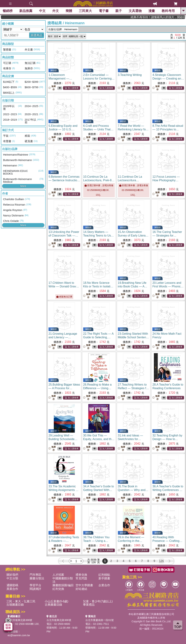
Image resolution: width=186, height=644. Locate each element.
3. (130, 75)
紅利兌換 (58, 589)
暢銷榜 (8, 11)
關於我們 (12, 575)
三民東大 (85, 11)
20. (168, 286)
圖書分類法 (37, 578)
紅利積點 (104, 575)
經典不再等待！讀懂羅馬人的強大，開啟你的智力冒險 (167, 17)
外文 (56, 11)
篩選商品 (37, 35)
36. (168, 490)
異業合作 (12, 589)
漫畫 (152, 11)
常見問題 (81, 578)
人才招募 (58, 575)
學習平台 (35, 585)
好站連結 (81, 589)
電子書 (104, 11)
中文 (42, 11)
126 (161, 561)
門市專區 (35, 575)
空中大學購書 (84, 585)
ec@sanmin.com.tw (19, 635)
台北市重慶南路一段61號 (100, 620)
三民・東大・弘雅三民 (21, 601)
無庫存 (52, 88)
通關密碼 (12, 585)
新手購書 (104, 578)
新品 (26, 11)
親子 (119, 11)
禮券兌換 (81, 575)
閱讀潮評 (35, 589)
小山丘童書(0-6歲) (56, 601)
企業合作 (104, 585)
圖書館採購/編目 (63, 585)
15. (133, 236)
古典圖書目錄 (53, 605)
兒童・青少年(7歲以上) (98, 601)
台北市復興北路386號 (20, 620)
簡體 (69, 11)
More (23, 186)
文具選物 (135, 11)
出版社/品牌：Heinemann (63, 29)
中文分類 (12, 578)
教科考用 (168, 11)
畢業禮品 (89, 605)
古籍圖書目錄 (15, 605)
